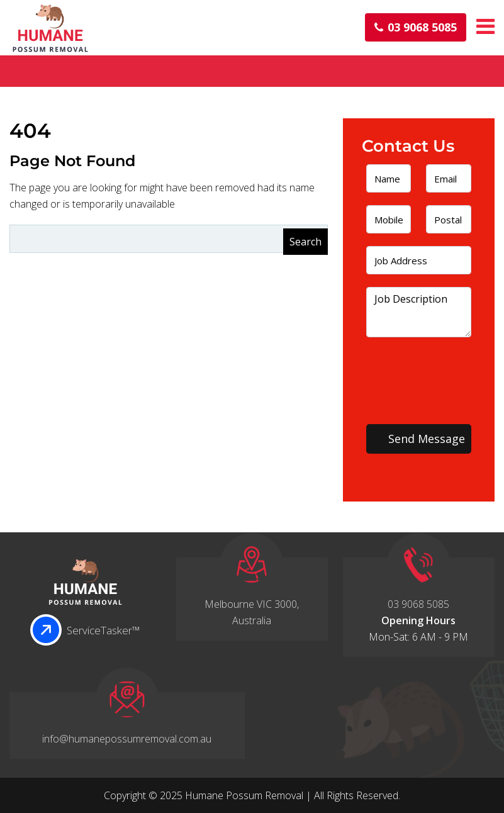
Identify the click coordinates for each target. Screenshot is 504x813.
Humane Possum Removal (244, 795)
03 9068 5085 (416, 27)
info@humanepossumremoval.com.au (127, 739)
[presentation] (420, 377)
